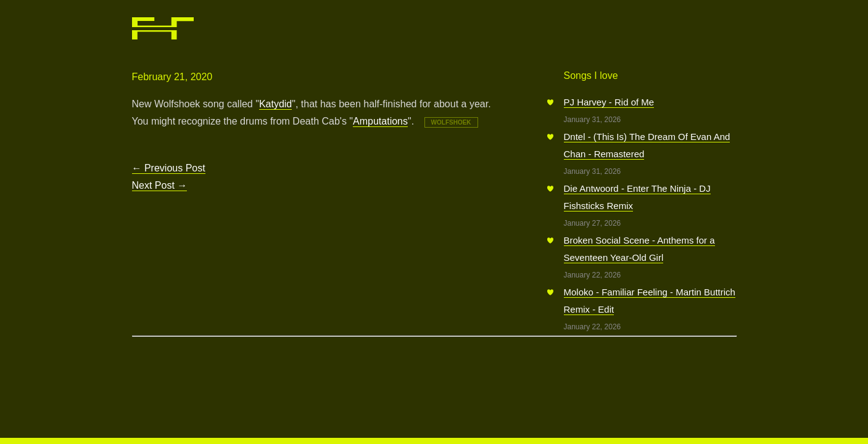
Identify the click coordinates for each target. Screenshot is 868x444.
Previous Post (169, 168)
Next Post (160, 185)
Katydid (275, 104)
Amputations (380, 121)
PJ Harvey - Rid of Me (609, 102)
